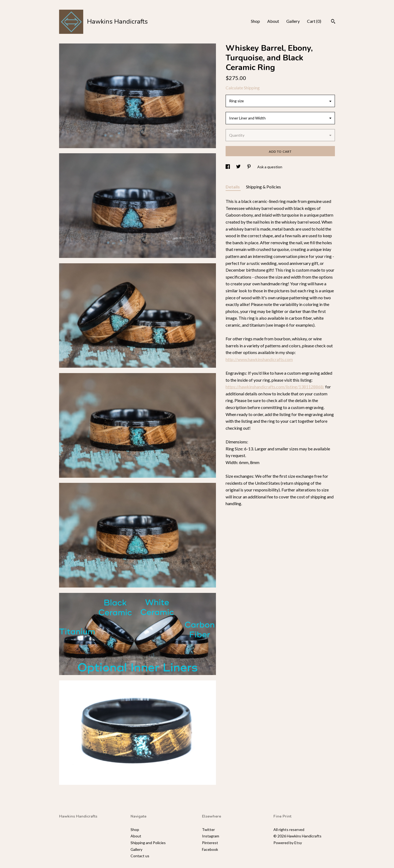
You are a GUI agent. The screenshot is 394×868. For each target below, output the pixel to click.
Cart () (314, 21)
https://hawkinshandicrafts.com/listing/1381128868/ (275, 387)
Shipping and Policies (148, 843)
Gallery (293, 21)
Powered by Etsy (288, 843)
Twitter (208, 829)
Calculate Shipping (243, 88)
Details (233, 187)
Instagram (211, 836)
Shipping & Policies (263, 187)
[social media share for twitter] (239, 167)
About (273, 21)
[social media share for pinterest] (249, 167)
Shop (255, 21)
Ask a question (270, 167)
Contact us (140, 856)
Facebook (210, 849)
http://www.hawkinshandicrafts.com (259, 359)
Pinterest (210, 843)
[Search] (333, 22)
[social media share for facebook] (228, 167)
